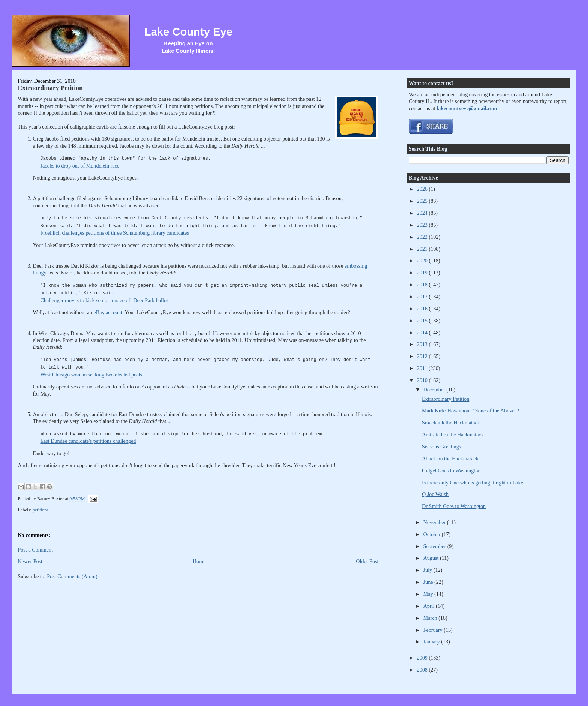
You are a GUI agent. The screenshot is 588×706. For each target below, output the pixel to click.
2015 (423, 321)
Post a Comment (35, 550)
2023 (423, 225)
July (428, 570)
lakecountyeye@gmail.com (467, 108)
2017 (423, 297)
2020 (423, 261)
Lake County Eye (188, 32)
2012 (423, 356)
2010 (423, 380)
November (435, 522)
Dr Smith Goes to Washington (454, 506)
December (435, 390)
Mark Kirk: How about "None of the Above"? (470, 411)
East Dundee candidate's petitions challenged (88, 441)
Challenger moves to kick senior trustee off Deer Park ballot (104, 300)
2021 (423, 249)
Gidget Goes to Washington (451, 471)
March (431, 618)
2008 (423, 670)
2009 (423, 658)
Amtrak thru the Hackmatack (453, 435)
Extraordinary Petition (50, 88)
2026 (423, 189)
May (429, 594)
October (433, 534)
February (434, 630)
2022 (423, 237)
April (430, 606)
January (432, 642)
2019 (423, 273)
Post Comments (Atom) (72, 576)
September (435, 546)
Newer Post (30, 561)
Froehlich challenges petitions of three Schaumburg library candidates (114, 233)
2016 (423, 309)
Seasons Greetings (441, 447)
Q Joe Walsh (435, 494)
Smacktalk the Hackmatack (451, 423)
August (432, 558)
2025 (423, 201)
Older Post (367, 561)
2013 (423, 344)
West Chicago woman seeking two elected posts (91, 375)
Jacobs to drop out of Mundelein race (80, 166)
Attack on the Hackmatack (450, 459)
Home (199, 561)
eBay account (108, 312)
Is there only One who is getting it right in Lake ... (475, 483)
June (429, 582)
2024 (423, 213)
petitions (40, 510)
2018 (423, 285)
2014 (423, 333)
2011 (423, 368)
